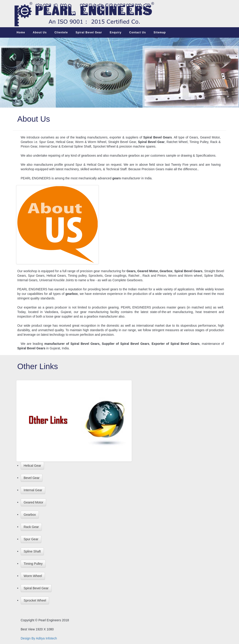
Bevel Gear (32, 478)
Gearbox (30, 515)
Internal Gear (33, 490)
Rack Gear (31, 527)
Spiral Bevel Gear (36, 588)
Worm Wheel (33, 576)
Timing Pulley (33, 564)
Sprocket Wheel (35, 600)
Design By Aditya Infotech (39, 638)
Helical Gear (32, 466)
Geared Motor (33, 502)
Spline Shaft (32, 551)
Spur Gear (31, 539)
